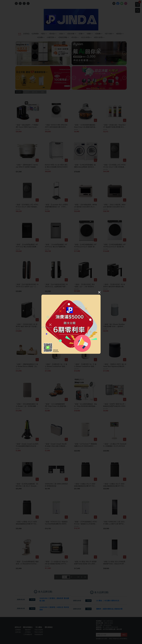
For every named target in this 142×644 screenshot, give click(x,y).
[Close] (99, 292)
